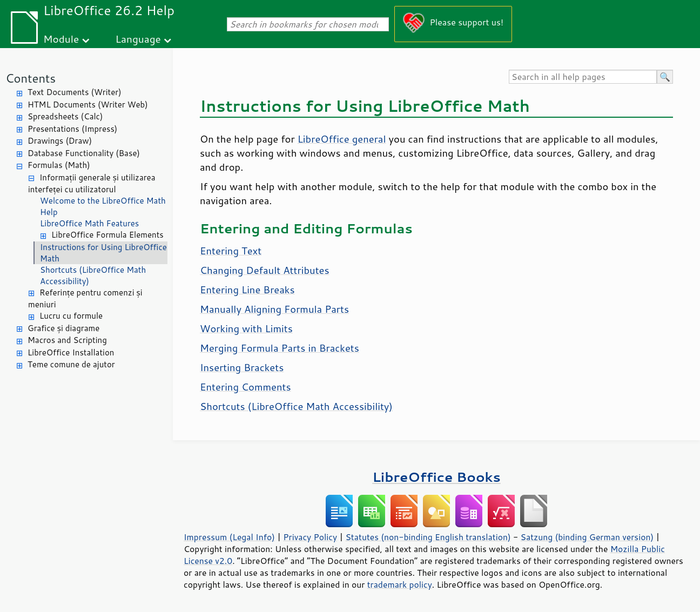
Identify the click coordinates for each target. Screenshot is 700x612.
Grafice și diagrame (63, 328)
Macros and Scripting (67, 340)
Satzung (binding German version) (587, 537)
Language (138, 39)
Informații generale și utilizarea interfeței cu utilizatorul (92, 184)
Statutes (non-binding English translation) (428, 537)
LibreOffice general (342, 139)
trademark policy (400, 584)
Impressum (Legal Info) (229, 537)
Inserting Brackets (242, 367)
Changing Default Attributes (265, 270)
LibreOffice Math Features (89, 223)
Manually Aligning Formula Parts (274, 309)
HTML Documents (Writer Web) (88, 105)
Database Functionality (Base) (84, 153)
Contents (31, 78)
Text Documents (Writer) (75, 92)
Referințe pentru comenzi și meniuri (85, 299)
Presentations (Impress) (72, 129)
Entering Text (231, 251)
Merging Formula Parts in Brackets (280, 348)
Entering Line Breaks (247, 290)
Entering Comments (245, 387)
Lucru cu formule (71, 316)
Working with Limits (246, 328)
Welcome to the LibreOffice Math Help (103, 206)
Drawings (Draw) (60, 141)
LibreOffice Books (436, 477)
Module (61, 39)
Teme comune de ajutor (71, 364)
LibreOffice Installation (71, 352)
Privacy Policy (310, 537)
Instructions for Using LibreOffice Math (103, 253)
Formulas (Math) (59, 165)
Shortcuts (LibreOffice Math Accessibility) (93, 275)
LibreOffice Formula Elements (107, 235)
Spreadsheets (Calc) (65, 116)
